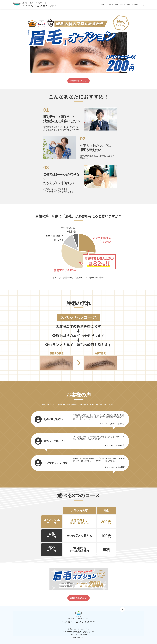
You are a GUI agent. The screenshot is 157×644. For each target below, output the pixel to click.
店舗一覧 (135, 5)
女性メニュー (125, 5)
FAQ (142, 5)
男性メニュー (113, 5)
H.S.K (81, 637)
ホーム (104, 5)
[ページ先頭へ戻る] (122, 609)
